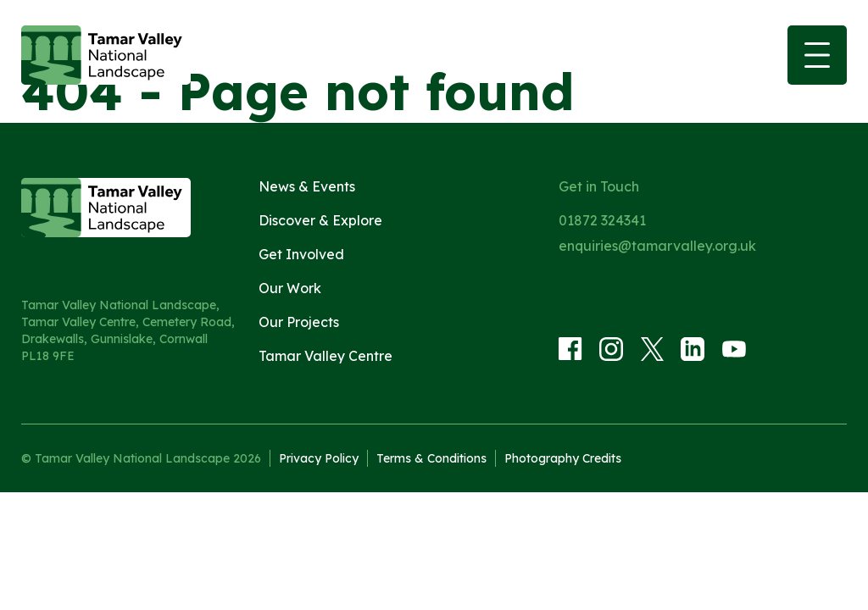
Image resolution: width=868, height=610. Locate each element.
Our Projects (299, 322)
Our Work (290, 288)
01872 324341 (602, 220)
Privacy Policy (319, 458)
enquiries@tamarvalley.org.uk (657, 246)
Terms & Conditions (431, 458)
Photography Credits (563, 458)
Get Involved (301, 254)
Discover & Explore (320, 220)
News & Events (307, 186)
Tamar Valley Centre (325, 356)
